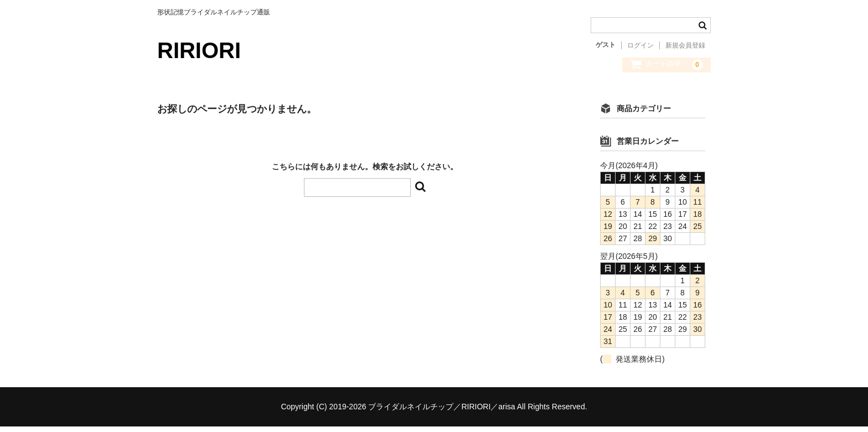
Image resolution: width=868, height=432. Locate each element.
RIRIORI (199, 50)
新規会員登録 (685, 45)
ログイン (640, 45)
